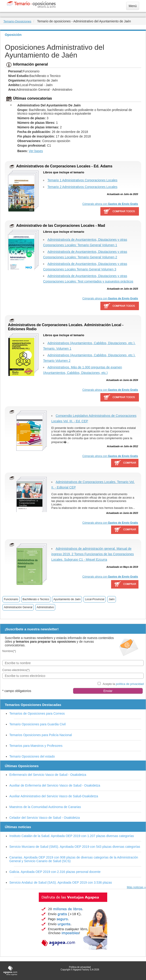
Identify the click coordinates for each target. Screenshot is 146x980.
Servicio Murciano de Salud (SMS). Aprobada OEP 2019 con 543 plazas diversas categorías (75, 847)
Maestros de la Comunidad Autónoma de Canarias (45, 807)
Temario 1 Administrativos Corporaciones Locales (82, 180)
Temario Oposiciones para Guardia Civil (38, 724)
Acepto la (123, 684)
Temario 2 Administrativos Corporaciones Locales (82, 187)
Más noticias (135, 887)
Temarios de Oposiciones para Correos (37, 713)
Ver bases (36, 151)
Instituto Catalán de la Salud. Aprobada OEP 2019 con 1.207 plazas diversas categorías (72, 836)
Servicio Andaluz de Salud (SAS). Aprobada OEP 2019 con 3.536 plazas (61, 882)
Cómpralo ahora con (110, 204)
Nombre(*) (9, 651)
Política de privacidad (80, 967)
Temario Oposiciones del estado (32, 756)
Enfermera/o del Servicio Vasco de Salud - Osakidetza (48, 775)
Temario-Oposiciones (17, 21)
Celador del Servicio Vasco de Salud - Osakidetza (45, 818)
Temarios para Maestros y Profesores (36, 746)
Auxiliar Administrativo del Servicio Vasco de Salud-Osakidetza (54, 796)
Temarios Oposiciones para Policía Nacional (41, 735)
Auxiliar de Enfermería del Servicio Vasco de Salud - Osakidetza (55, 785)
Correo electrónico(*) (16, 670)
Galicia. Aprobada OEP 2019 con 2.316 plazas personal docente (55, 872)
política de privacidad (130, 684)
